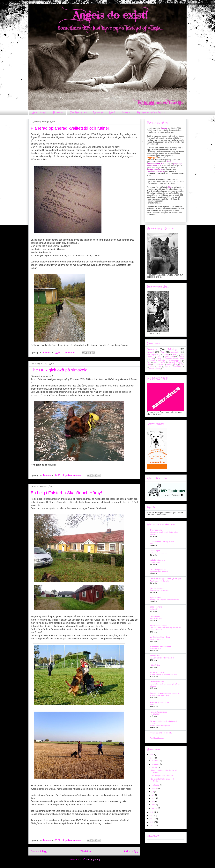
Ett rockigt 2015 (156, 649)
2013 (152, 812)
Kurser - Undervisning (151, 112)
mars (154, 805)
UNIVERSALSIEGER (153, 369)
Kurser (161, 365)
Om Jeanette (78, 112)
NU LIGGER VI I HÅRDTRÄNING (162, 658)
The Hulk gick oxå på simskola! (60, 370)
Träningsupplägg (175, 361)
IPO (155, 365)
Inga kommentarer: (73, 475)
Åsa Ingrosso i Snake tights (160, 581)
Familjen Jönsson (157, 738)
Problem (181, 357)
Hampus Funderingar (158, 712)
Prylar (155, 363)
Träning (172, 349)
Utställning (172, 363)
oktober (155, 767)
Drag (149, 363)
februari (155, 808)
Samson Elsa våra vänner (174, 359)
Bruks (152, 367)
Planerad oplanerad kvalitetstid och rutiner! (71, 128)
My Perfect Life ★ (157, 672)
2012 (152, 815)
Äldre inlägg (131, 851)
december (156, 761)
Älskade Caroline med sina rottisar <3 (165, 693)
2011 (152, 819)
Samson (98, 112)
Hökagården (155, 665)
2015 (152, 755)
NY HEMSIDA (155, 714)
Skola (182, 365)
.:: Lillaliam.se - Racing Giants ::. (163, 541)
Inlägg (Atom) (93, 860)
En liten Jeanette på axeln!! (160, 695)
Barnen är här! (155, 562)
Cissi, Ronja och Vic (158, 570)
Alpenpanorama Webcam (159, 572)
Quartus (169, 365)
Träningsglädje (156, 530)
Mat (160, 367)
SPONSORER (177, 367)
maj (153, 798)
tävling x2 (153, 609)
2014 (152, 758)
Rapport (163, 363)
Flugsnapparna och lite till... (161, 733)
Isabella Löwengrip (158, 560)
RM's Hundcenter (157, 682)
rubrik (152, 705)
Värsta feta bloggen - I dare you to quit (165, 579)
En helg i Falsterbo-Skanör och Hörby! (66, 493)
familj (176, 365)
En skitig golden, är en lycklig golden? (163, 674)
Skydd (152, 361)
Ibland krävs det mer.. (158, 639)
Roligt (159, 359)
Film (175, 355)
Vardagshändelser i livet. (160, 637)
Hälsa (149, 365)
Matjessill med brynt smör (159, 553)
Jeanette (175, 352)
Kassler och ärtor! (156, 618)
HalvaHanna (155, 616)
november (156, 764)
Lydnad (150, 352)
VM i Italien (39, 112)
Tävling (166, 355)
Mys (167, 367)
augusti (155, 788)
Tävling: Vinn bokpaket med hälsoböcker (164, 600)
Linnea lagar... (156, 551)
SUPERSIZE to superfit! (159, 703)
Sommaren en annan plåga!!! (160, 726)
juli (153, 792)
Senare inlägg (39, 851)
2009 (152, 825)
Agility (180, 363)
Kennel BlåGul (156, 656)
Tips (152, 359)
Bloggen (58, 112)
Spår (158, 357)
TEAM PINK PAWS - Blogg (160, 646)
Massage (162, 361)
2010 (152, 822)
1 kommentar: (70, 353)
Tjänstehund (169, 357)
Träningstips (152, 354)
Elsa (112, 112)
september (156, 785)
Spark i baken (155, 598)
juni (153, 795)
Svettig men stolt (157, 588)
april (153, 801)
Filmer (126, 112)
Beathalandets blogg (158, 626)
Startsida (86, 851)
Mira (152, 544)
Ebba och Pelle (156, 607)
